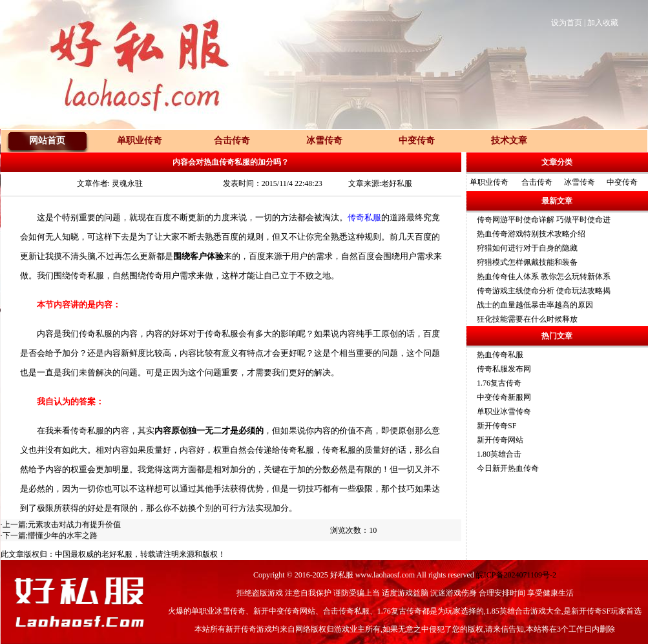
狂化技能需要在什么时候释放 (527, 319)
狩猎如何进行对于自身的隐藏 (527, 248)
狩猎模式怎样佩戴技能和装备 (527, 262)
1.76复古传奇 (499, 383)
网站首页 (47, 140)
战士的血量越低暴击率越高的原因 (535, 305)
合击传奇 (537, 182)
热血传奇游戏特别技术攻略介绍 (531, 234)
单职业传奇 (489, 182)
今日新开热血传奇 (508, 468)
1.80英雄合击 (499, 454)
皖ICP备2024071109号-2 (516, 575)
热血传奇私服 (500, 355)
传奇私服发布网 (504, 369)
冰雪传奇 (580, 182)
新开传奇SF (496, 426)
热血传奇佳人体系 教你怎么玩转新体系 (544, 276)
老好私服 (117, 554)
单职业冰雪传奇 (504, 411)
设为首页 (567, 23)
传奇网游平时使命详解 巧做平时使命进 (544, 220)
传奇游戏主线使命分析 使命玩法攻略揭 (544, 291)
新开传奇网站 (500, 440)
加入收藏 (603, 23)
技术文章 (509, 140)
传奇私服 (364, 217)
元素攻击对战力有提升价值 (74, 525)
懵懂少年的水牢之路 (63, 535)
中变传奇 (622, 182)
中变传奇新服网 (504, 397)
